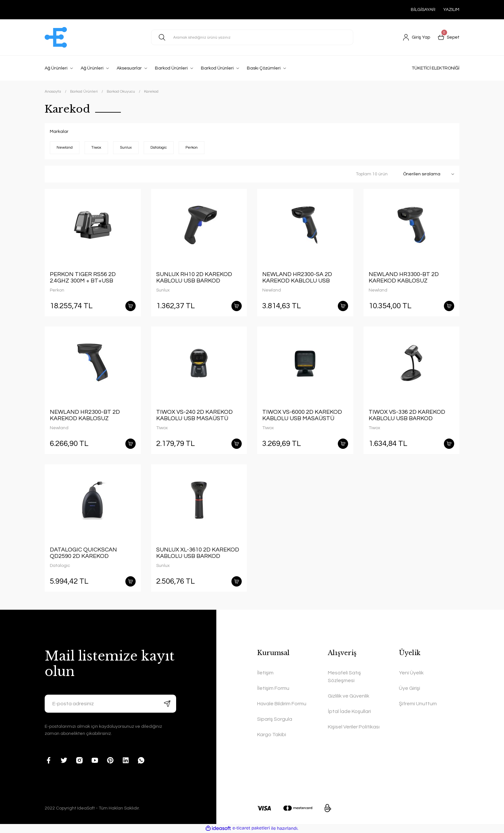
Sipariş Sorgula (275, 719)
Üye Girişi (410, 688)
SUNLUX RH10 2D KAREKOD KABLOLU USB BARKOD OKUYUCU (194, 278)
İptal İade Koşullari (349, 711)
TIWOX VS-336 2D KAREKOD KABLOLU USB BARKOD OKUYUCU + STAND (407, 415)
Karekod (151, 92)
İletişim (265, 673)
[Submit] (167, 704)
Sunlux (163, 290)
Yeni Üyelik (411, 673)
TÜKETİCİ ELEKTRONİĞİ (436, 68)
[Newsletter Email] (110, 704)
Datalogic (60, 566)
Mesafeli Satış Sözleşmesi (344, 677)
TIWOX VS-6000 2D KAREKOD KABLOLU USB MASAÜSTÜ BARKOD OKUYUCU (302, 415)
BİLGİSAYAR (423, 10)
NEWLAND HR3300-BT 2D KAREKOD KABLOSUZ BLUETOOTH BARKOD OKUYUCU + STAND (404, 278)
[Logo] (56, 37)
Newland (272, 290)
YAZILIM (451, 10)
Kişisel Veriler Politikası (354, 727)
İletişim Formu (273, 688)
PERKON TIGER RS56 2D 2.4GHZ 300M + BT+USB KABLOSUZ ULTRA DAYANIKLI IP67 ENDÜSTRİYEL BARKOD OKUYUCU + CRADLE (90, 278)
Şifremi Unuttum (418, 704)
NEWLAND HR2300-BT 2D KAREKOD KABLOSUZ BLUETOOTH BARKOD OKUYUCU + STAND (85, 415)
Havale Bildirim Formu (282, 704)
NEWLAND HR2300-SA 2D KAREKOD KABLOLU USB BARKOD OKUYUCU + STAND (302, 278)
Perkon (57, 290)
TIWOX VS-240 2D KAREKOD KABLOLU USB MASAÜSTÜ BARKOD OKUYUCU (194, 415)
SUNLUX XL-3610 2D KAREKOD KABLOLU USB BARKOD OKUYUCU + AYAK (198, 553)
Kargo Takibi (272, 735)
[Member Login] (416, 37)
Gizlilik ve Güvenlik (349, 696)
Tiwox (162, 428)
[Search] (252, 37)
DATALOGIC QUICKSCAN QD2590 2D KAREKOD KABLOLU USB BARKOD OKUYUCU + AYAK (83, 553)
